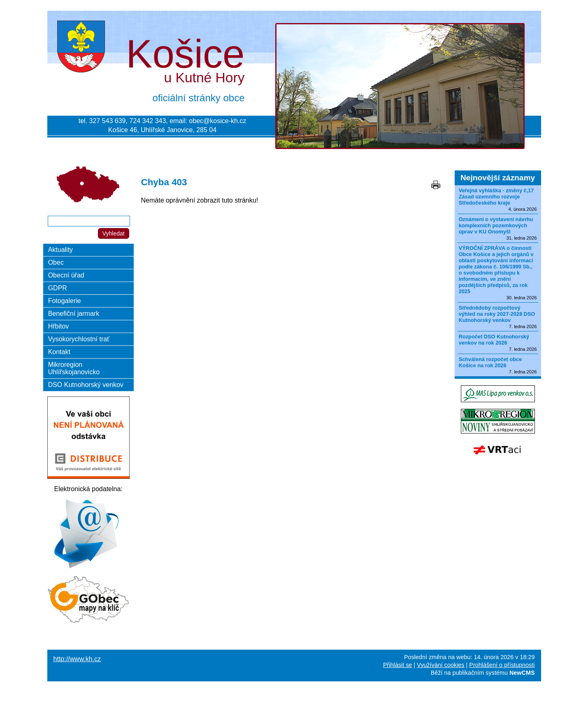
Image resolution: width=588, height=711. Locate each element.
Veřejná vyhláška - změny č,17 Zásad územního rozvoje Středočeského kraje (496, 197)
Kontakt (59, 352)
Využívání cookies (440, 665)
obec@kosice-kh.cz (217, 121)
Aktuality (60, 250)
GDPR (58, 288)
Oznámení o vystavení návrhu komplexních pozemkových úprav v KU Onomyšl (496, 225)
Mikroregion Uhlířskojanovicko (74, 368)
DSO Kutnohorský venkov (86, 385)
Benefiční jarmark (74, 314)
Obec (56, 262)
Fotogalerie (65, 301)
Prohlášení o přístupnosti (502, 665)
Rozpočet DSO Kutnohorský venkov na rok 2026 (494, 340)
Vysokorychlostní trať (79, 339)
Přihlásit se (397, 665)
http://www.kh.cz (77, 659)
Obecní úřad (66, 275)
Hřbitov (59, 326)
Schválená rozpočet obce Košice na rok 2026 (490, 362)
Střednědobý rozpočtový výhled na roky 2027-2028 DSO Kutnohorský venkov (497, 314)
